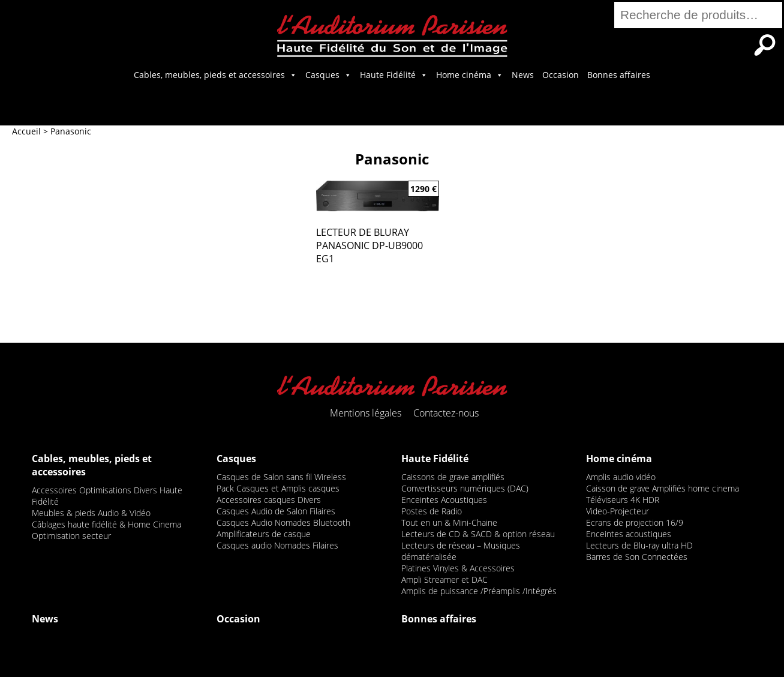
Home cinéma (470, 75)
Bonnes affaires (619, 75)
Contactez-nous (446, 413)
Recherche (765, 45)
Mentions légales (366, 413)
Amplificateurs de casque (264, 534)
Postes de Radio (432, 511)
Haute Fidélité (394, 75)
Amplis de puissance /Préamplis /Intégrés (479, 591)
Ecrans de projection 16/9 (635, 522)
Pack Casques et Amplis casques (278, 488)
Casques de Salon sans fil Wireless (281, 477)
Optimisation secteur (71, 536)
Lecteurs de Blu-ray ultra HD (639, 545)
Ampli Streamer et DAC (444, 579)
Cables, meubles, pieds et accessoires (215, 75)
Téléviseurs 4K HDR (623, 500)
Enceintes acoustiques (629, 534)
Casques (328, 75)
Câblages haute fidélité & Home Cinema (106, 524)
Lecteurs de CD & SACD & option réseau (478, 534)
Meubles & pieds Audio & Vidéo (91, 513)
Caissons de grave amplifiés (453, 477)
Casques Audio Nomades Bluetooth (283, 522)
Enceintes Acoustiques (444, 500)
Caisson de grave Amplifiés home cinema (663, 488)
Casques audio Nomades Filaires (277, 545)
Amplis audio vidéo (621, 477)
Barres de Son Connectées (637, 557)
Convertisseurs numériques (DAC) (465, 488)
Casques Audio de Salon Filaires (276, 511)
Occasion (561, 75)
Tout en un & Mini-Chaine (449, 522)
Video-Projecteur (618, 511)
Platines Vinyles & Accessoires (458, 568)
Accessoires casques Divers (269, 500)
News (523, 75)
